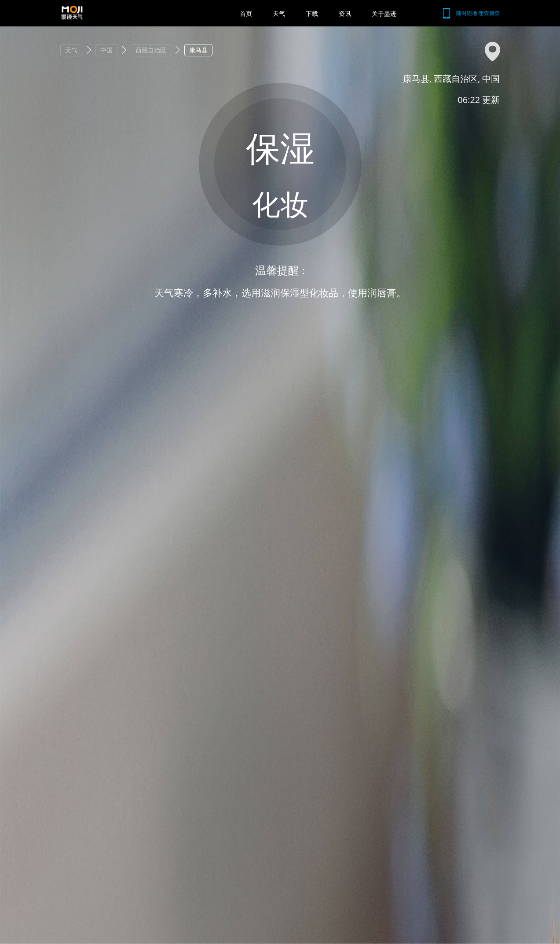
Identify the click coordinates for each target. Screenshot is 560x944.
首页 (246, 13)
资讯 (345, 13)
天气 (279, 13)
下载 (312, 13)
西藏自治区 (151, 50)
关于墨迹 (384, 13)
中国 (106, 50)
